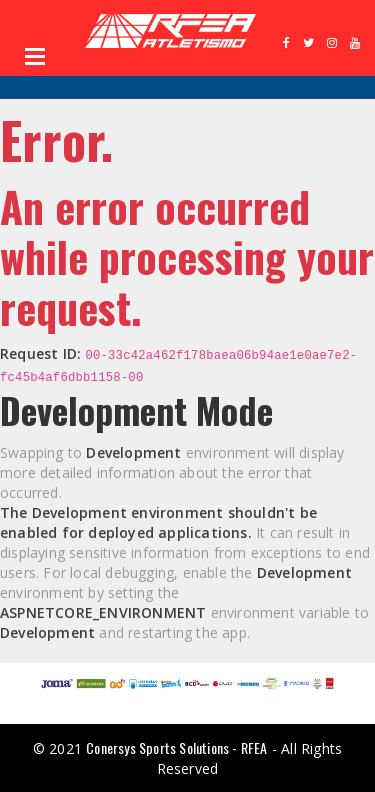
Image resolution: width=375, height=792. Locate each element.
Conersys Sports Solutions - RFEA (176, 747)
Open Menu (35, 56)
